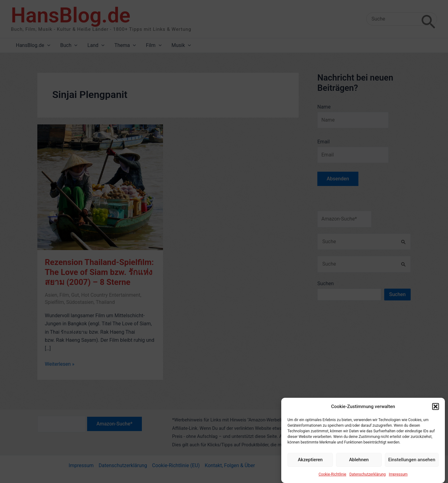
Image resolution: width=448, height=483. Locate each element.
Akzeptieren (310, 464)
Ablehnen (359, 464)
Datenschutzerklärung (368, 478)
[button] (436, 411)
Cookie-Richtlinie (332, 478)
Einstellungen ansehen (412, 464)
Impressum (398, 478)
